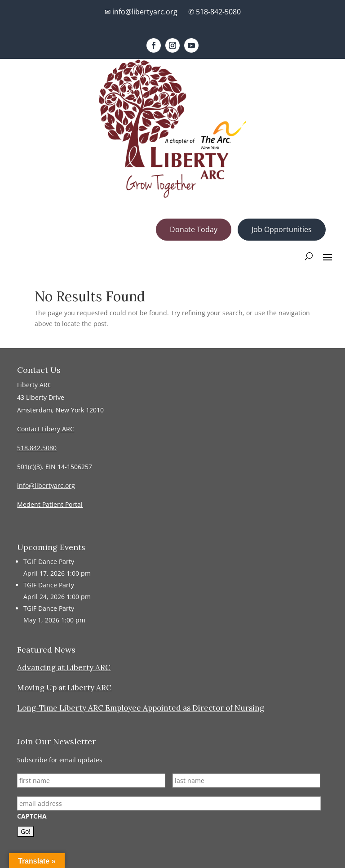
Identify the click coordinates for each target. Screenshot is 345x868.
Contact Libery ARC (46, 429)
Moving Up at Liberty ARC (64, 688)
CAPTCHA (32, 816)
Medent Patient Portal (50, 504)
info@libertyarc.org (46, 485)
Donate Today (194, 229)
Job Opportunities (282, 229)
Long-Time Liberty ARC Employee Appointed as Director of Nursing (141, 708)
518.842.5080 (37, 448)
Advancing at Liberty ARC (64, 667)
